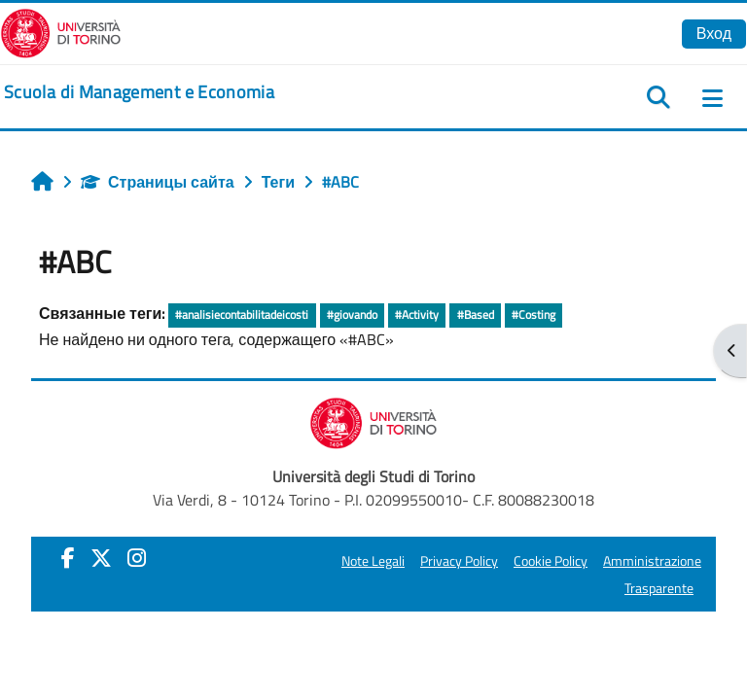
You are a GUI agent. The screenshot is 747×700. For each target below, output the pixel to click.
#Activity (417, 315)
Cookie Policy (551, 561)
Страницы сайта (158, 182)
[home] (139, 92)
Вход (714, 33)
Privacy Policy (459, 561)
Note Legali (373, 561)
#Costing (534, 315)
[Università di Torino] (61, 31)
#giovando (352, 315)
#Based (476, 315)
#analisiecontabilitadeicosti (242, 315)
